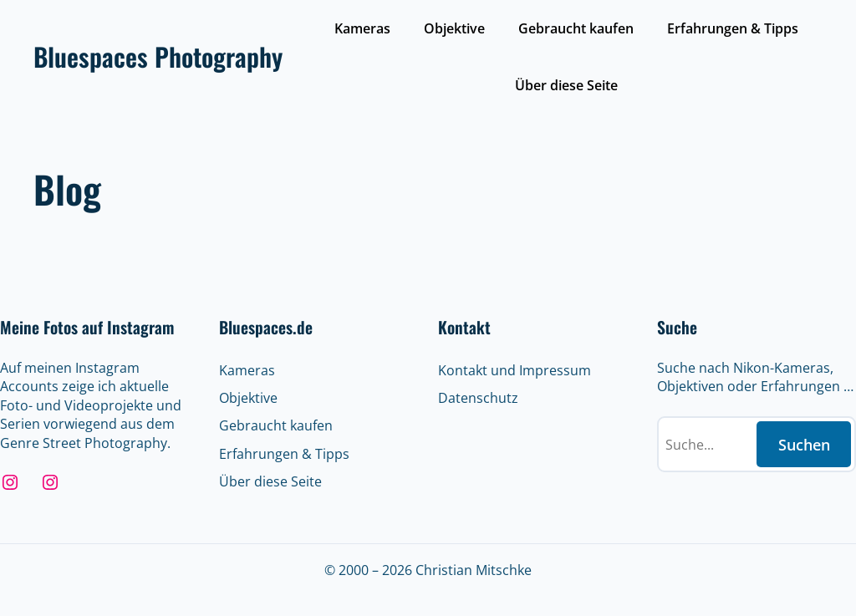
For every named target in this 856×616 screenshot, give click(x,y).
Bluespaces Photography (158, 56)
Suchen (804, 445)
